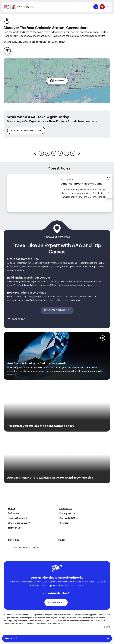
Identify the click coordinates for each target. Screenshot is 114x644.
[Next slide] (109, 193)
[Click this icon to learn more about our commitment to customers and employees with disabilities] (8, 558)
